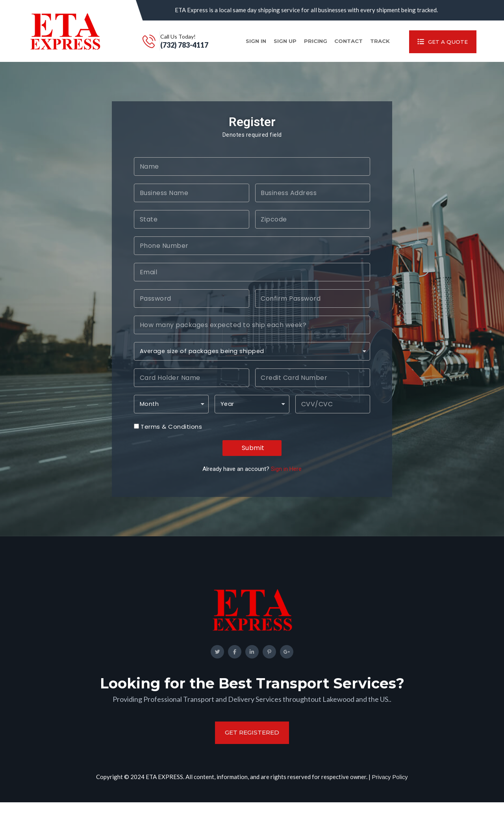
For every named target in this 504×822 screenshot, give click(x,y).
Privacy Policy (390, 796)
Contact (331, 46)
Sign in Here (286, 479)
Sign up (252, 46)
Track (368, 46)
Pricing (292, 46)
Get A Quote (438, 46)
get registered (252, 752)
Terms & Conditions (171, 437)
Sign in (220, 46)
